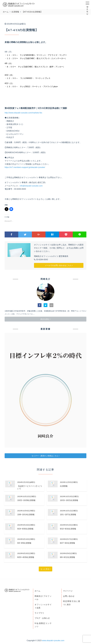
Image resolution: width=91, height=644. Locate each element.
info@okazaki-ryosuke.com (31, 186)
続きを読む (45, 319)
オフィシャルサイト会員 (43, 606)
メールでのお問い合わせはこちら (59, 265)
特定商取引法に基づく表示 (72, 603)
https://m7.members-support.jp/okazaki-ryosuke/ (25, 167)
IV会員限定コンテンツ (43, 625)
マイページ (68, 591)
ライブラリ (39, 613)
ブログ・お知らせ (42, 618)
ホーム (37, 591)
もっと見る (45, 569)
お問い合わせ (69, 596)
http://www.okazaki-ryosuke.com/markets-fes (23, 113)
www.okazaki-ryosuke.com (53, 641)
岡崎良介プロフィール (43, 598)
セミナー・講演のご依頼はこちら (45, 456)
